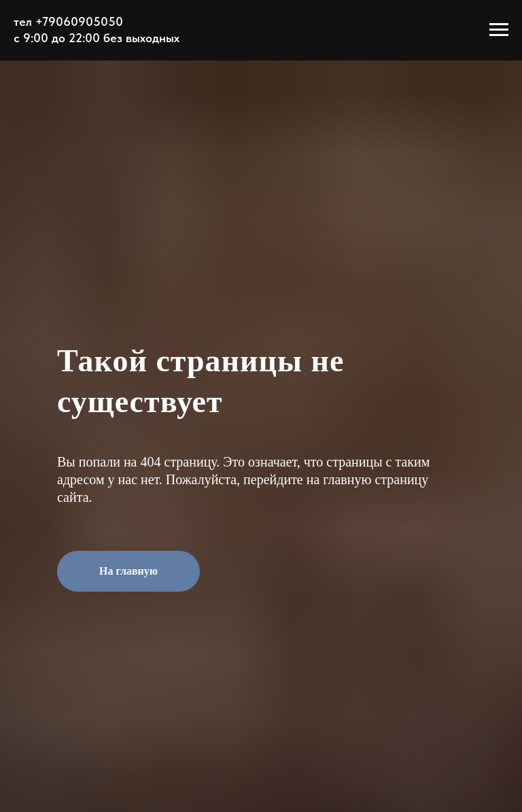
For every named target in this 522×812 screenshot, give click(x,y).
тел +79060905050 (68, 21)
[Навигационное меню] (499, 30)
